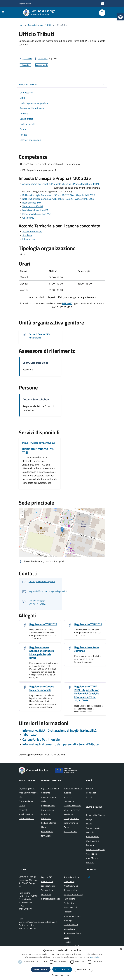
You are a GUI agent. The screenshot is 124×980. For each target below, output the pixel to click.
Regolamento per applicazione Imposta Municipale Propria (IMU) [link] (42, 653)
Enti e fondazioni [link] (26, 801)
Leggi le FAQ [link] (47, 877)
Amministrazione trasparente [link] (71, 879)
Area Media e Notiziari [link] (92, 860)
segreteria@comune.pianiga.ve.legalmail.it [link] (48, 591)
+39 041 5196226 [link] (37, 604)
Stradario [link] (27, 235)
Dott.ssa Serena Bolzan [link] (36, 399)
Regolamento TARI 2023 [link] (43, 624)
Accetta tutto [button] (62, 969)
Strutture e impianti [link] (95, 849)
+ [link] (22, 512)
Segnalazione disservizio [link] (47, 892)
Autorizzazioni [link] (48, 810)
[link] (120, 17)
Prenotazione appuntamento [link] (48, 884)
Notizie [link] (89, 788)
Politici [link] (22, 806)
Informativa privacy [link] (73, 916)
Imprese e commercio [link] (69, 799)
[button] (62, 975)
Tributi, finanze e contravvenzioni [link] (38, 443)
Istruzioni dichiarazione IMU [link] (36, 214)
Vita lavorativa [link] (70, 831)
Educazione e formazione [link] (47, 834)
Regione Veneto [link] (25, 4)
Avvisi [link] (89, 797)
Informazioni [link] (29, 239)
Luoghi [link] (89, 819)
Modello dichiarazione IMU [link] (36, 210)
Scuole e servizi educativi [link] (93, 830)
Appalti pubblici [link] (48, 806)
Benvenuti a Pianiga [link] (95, 815)
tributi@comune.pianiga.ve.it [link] (42, 582)
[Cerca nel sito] (102, 13)
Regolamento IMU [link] (32, 203)
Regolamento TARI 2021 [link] (88, 624)
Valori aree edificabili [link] (33, 206)
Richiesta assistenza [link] (50, 899)
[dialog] (62, 963)
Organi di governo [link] (27, 788)
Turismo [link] (67, 827)
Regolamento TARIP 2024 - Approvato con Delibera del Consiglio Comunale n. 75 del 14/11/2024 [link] (87, 693)
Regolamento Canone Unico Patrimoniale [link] (42, 688)
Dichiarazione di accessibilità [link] (71, 927)
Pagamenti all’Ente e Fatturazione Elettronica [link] (73, 899)
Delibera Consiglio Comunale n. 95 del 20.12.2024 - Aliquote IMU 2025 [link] (59, 195)
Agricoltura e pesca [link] (50, 788)
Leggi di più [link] (94, 957)
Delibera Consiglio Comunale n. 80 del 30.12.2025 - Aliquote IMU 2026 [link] (58, 199)
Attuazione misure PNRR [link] (72, 935)
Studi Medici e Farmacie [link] (93, 843)
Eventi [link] (89, 824)
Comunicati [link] (91, 793)
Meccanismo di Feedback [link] (70, 909)
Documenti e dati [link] (27, 819)
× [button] (121, 949)
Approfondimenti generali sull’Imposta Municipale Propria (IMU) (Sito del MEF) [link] (62, 184)
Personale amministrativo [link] (26, 812)
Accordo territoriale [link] (32, 232)
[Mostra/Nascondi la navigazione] (3, 12)
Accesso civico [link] (70, 890)
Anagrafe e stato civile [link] (49, 799)
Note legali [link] (69, 920)
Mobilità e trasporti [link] (72, 806)
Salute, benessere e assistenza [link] (73, 812)
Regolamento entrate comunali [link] (87, 649)
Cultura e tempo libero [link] (49, 825)
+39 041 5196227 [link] (37, 601)
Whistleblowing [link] (71, 886)
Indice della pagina (62, 85)
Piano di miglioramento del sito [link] (72, 946)
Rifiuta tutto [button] (84, 969)
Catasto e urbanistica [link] (46, 816)
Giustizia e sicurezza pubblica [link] (73, 791)
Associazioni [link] (92, 854)
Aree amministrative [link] (28, 793)
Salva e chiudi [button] (41, 969)
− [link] (22, 516)
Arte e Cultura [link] (93, 837)
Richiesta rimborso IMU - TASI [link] (39, 451)
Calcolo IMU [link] (28, 218)
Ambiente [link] (46, 793)
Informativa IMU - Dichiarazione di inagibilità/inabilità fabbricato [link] (59, 733)
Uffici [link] (21, 797)
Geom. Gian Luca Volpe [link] (35, 363)
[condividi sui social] (26, 58)
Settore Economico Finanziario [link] (40, 336)
